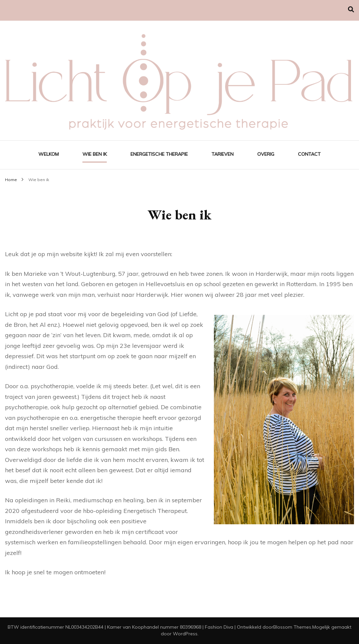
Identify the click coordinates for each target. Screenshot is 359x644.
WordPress (185, 634)
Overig (266, 154)
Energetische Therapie (159, 154)
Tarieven (223, 154)
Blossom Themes (292, 627)
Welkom (49, 154)
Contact (309, 154)
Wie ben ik (95, 154)
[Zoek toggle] (351, 10)
